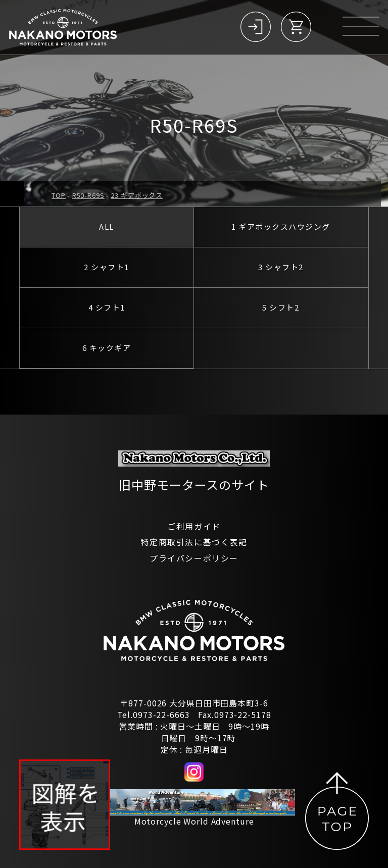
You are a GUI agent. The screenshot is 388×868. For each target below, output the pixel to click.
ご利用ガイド (194, 526)
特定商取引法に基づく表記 (194, 542)
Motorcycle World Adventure (194, 821)
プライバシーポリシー (194, 558)
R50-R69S (88, 195)
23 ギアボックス (137, 195)
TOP (59, 195)
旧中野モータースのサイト (194, 484)
